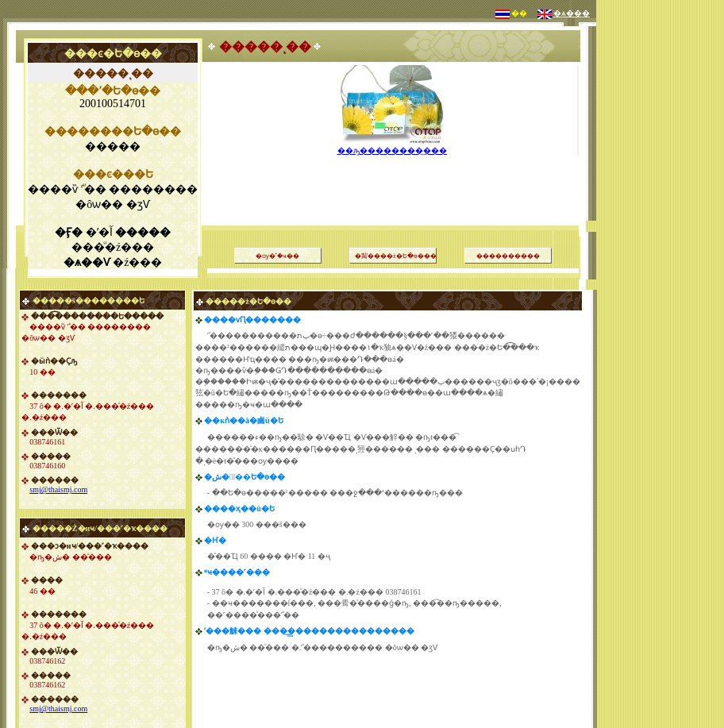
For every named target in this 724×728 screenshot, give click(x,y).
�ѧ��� (572, 13)
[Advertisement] (660, 238)
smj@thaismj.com (58, 489)
